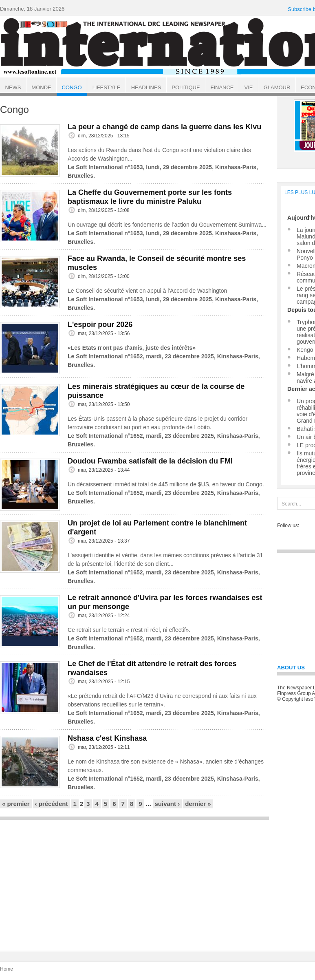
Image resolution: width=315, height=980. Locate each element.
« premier (16, 804)
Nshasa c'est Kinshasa (107, 738)
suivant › (167, 804)
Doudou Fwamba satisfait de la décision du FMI (150, 461)
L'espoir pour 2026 (100, 324)
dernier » (198, 804)
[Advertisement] (134, 881)
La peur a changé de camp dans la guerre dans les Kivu (164, 127)
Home (7, 969)
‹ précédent (52, 804)
